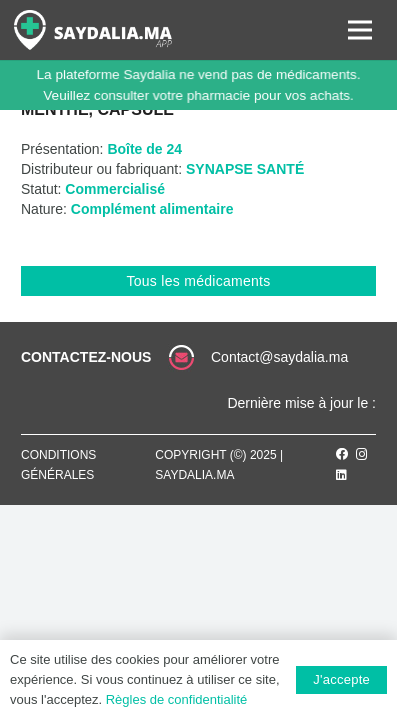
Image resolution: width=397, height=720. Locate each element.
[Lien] (93, 30)
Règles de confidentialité (177, 699)
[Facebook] (342, 454)
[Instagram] (362, 454)
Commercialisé (115, 189)
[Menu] (360, 30)
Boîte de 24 (144, 149)
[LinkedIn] (341, 475)
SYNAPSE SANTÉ (245, 169)
